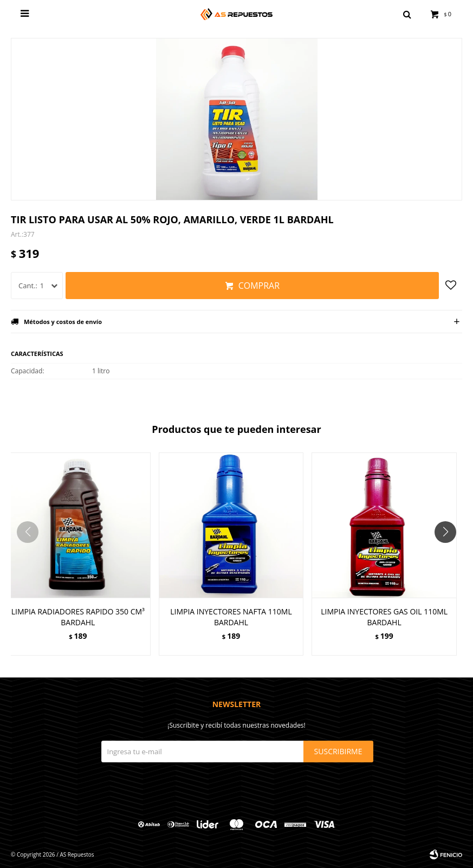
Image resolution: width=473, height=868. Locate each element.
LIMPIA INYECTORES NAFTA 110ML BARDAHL (231, 617)
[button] (449, 554)
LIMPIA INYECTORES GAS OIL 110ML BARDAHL (384, 617)
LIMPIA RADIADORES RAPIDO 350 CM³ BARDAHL (78, 617)
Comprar (259, 286)
